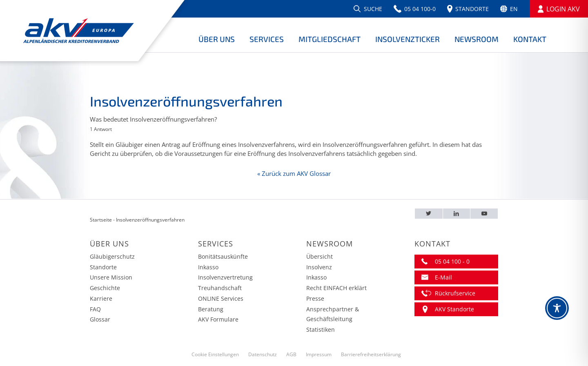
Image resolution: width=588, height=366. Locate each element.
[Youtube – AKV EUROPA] (484, 214)
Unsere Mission (111, 277)
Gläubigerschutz (112, 256)
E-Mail (443, 277)
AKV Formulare (218, 319)
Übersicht (320, 256)
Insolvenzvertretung (225, 277)
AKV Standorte (454, 309)
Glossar (100, 319)
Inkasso (208, 267)
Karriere (101, 298)
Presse (315, 298)
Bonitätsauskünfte (223, 256)
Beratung (211, 309)
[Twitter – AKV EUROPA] (429, 214)
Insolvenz (319, 267)
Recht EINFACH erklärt (336, 288)
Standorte (103, 267)
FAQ (95, 309)
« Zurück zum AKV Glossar (294, 173)
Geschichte (105, 288)
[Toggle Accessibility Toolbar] (557, 308)
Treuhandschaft (220, 288)
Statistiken (321, 329)
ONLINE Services (221, 298)
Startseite (101, 220)
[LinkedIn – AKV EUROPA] (457, 214)
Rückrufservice (455, 293)
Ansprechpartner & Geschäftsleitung (333, 314)
